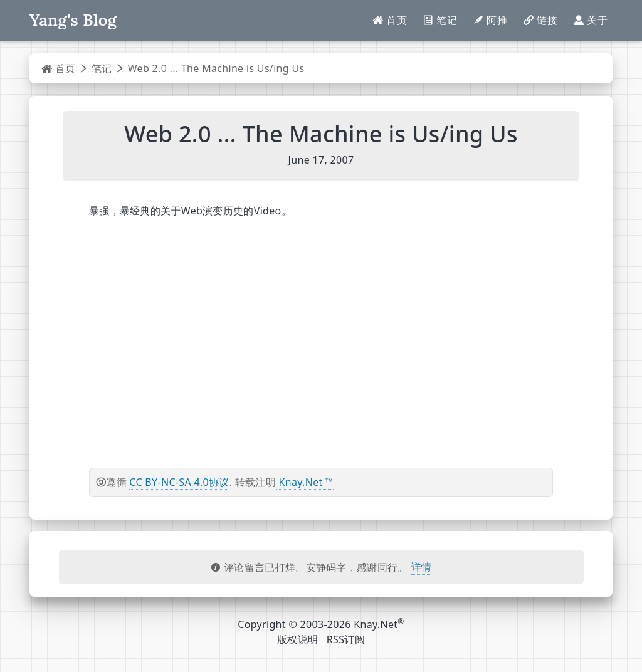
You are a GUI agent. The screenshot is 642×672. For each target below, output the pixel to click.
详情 (422, 567)
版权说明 (297, 639)
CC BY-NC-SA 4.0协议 (179, 482)
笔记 (102, 68)
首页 (59, 68)
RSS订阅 (346, 639)
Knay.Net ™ (305, 482)
